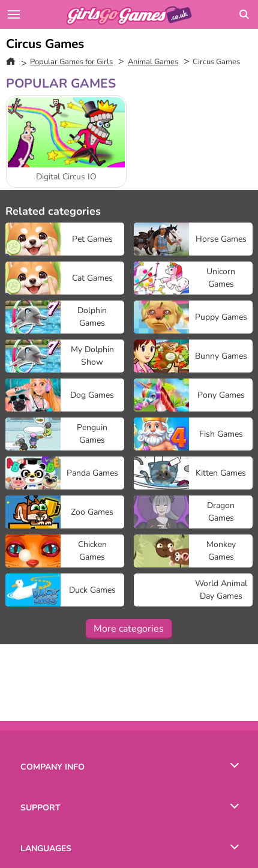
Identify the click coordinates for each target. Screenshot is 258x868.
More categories (129, 629)
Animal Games (153, 62)
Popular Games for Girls (71, 62)
